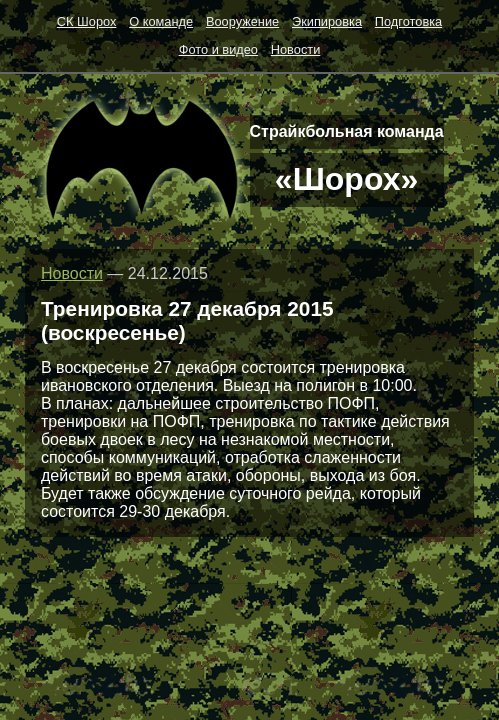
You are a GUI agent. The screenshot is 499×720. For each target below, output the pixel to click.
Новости (296, 49)
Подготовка (408, 21)
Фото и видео (218, 49)
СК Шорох (87, 21)
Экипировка (327, 21)
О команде (161, 21)
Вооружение (242, 21)
